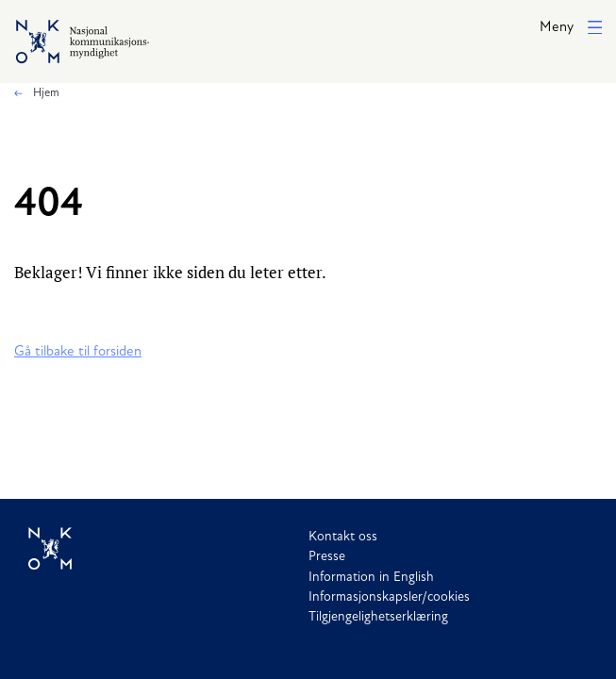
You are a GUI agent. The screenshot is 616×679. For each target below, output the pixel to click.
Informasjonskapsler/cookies (389, 597)
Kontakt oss (343, 537)
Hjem (45, 93)
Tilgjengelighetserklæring (378, 617)
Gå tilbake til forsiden (78, 352)
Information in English (371, 578)
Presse (327, 557)
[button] (571, 29)
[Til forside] (168, 549)
